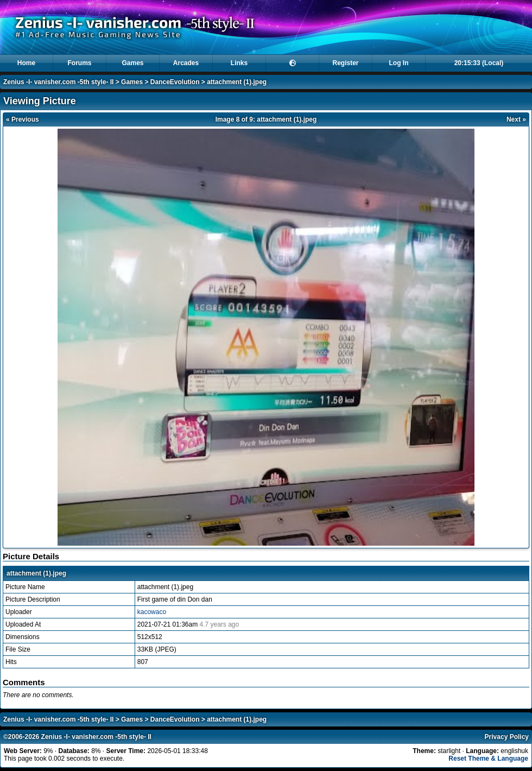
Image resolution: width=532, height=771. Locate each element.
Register (345, 63)
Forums (79, 63)
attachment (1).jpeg (237, 82)
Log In (399, 63)
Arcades (186, 63)
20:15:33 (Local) (479, 63)
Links (239, 63)
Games (132, 63)
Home (26, 63)
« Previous (23, 119)
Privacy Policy (507, 737)
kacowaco (152, 612)
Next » (516, 119)
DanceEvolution (175, 82)
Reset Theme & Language (488, 759)
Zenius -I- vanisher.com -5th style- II (58, 82)
